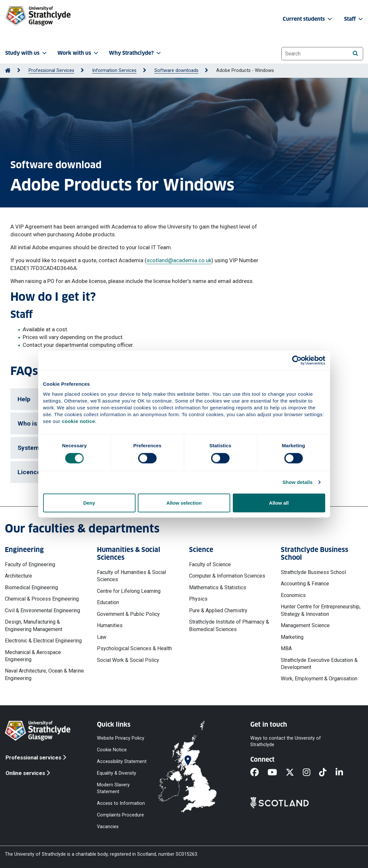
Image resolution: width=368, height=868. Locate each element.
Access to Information (121, 803)
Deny (89, 503)
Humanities (110, 625)
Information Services (114, 70)
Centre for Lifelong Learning (129, 591)
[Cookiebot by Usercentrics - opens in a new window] (297, 360)
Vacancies (108, 827)
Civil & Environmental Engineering (42, 610)
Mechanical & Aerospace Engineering (33, 656)
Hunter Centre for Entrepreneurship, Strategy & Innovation (321, 610)
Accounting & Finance (305, 584)
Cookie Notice (112, 750)
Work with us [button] (78, 53)
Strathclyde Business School (313, 572)
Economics (293, 595)
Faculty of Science (210, 564)
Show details (297, 482)
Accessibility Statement (122, 762)
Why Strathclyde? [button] (136, 53)
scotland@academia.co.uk (179, 260)
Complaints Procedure (120, 815)
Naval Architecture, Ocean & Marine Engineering (44, 674)
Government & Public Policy (128, 614)
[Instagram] (311, 773)
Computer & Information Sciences (227, 576)
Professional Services (51, 70)
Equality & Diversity (117, 773)
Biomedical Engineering (31, 587)
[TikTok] (327, 773)
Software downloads (176, 70)
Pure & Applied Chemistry (218, 610)
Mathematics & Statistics (218, 587)
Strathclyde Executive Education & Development (319, 664)
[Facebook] (259, 773)
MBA (286, 648)
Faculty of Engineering (30, 564)
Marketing (292, 637)
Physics (198, 599)
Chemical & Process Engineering (42, 599)
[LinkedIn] (344, 773)
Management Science (305, 625)
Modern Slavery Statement (113, 788)
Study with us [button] (27, 53)
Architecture (18, 576)
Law (102, 637)
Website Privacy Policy (121, 738)
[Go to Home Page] (8, 70)
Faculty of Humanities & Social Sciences (131, 576)
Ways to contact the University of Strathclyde (286, 741)
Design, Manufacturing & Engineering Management (34, 625)
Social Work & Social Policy (128, 660)
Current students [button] (308, 19)
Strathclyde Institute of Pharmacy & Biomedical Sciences (229, 625)
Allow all (279, 503)
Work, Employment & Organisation (319, 679)
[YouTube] (277, 773)
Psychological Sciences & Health (134, 648)
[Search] (355, 53)
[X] (294, 773)
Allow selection (184, 503)
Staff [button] (354, 19)
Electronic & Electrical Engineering (43, 641)
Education (108, 602)
